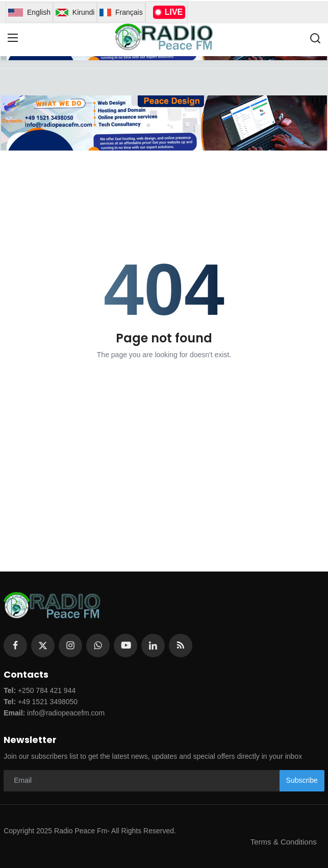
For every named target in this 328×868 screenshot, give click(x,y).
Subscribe (302, 780)
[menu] (13, 38)
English (29, 13)
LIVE (169, 12)
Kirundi (75, 13)
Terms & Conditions (284, 842)
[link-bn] (164, 123)
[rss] (181, 646)
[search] (315, 38)
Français (121, 13)
